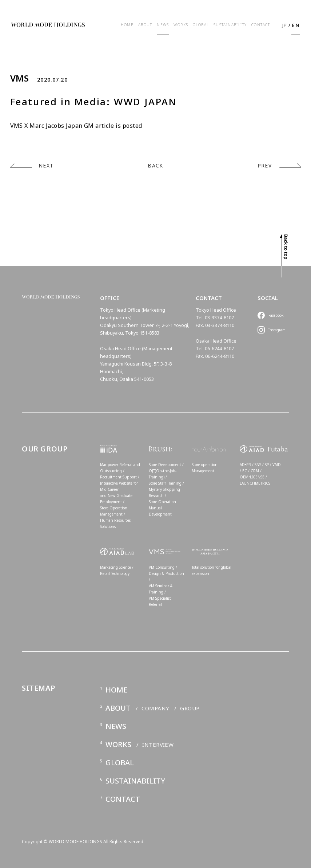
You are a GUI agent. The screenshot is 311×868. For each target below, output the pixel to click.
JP (285, 25)
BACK (155, 165)
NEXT (46, 165)
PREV (265, 165)
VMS (20, 78)
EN (296, 25)
